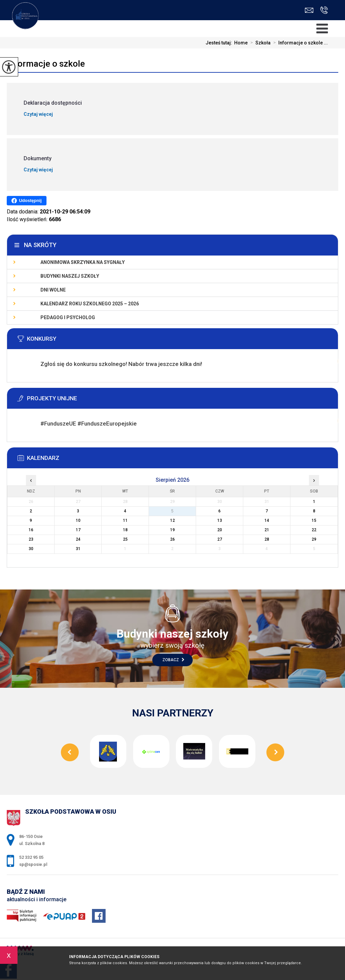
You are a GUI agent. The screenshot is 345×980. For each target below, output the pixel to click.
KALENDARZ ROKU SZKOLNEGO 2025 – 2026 (90, 304)
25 (125, 539)
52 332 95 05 (324, 10)
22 (314, 530)
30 (31, 549)
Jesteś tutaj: (220, 43)
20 (220, 530)
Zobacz (173, 660)
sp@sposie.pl (309, 10)
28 (267, 539)
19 (172, 530)
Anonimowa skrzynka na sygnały (83, 262)
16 (31, 530)
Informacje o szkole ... (299, 43)
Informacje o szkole (46, 64)
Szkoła (259, 43)
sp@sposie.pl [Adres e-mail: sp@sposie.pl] (33, 864)
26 (172, 539)
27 (220, 539)
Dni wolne (53, 290)
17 (78, 530)
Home (241, 43)
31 (78, 549)
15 (314, 520)
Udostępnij (26, 201)
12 (172, 520)
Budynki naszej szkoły (70, 276)
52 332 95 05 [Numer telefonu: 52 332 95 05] (31, 857)
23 (31, 539)
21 (267, 530)
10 (78, 520)
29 (314, 539)
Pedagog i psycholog (68, 317)
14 (267, 520)
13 (220, 520)
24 (78, 539)
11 (125, 520)
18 (125, 530)
